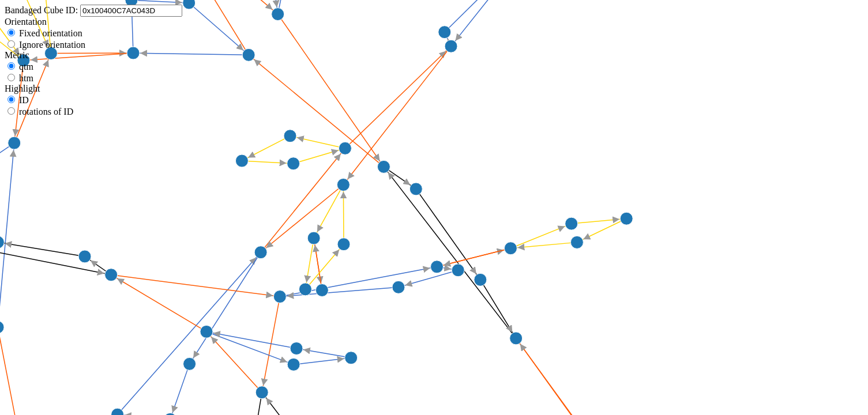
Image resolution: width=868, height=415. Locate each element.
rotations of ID (46, 112)
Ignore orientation (52, 45)
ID (24, 100)
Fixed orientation (51, 33)
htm (26, 78)
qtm (26, 67)
